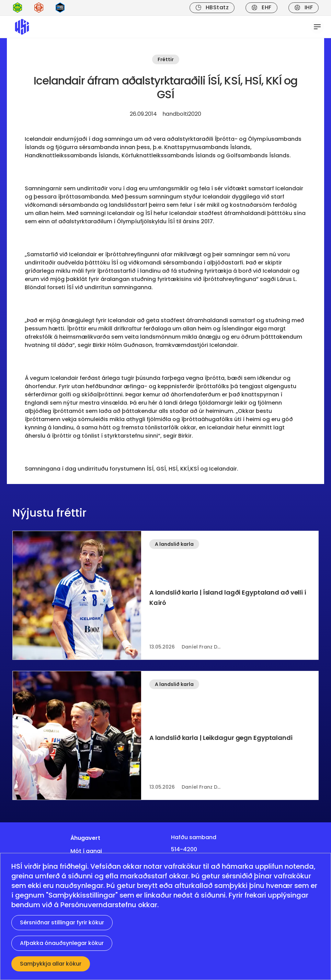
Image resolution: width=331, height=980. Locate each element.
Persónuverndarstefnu (98, 905)
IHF (304, 7)
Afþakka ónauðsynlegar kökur (62, 943)
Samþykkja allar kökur (51, 964)
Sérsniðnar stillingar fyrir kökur (62, 922)
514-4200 (184, 849)
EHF (261, 7)
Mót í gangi (86, 851)
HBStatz (212, 7)
